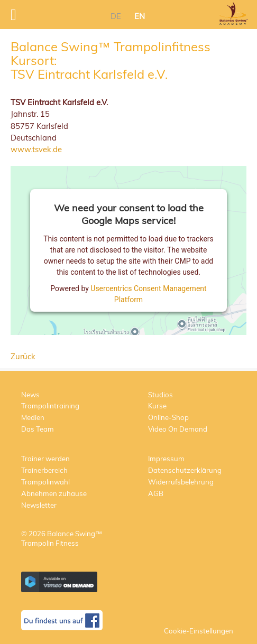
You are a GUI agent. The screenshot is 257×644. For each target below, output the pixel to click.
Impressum (166, 459)
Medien (33, 417)
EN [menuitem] (140, 16)
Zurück (23, 356)
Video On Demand (178, 429)
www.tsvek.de (36, 149)
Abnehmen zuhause (54, 493)
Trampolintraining (50, 406)
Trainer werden (45, 459)
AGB (156, 493)
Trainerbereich (44, 470)
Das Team (38, 429)
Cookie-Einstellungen (199, 631)
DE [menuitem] (116, 16)
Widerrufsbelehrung (181, 482)
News (30, 395)
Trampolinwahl (45, 482)
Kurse (157, 406)
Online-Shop (168, 417)
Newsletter (39, 505)
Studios (160, 395)
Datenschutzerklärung (185, 470)
